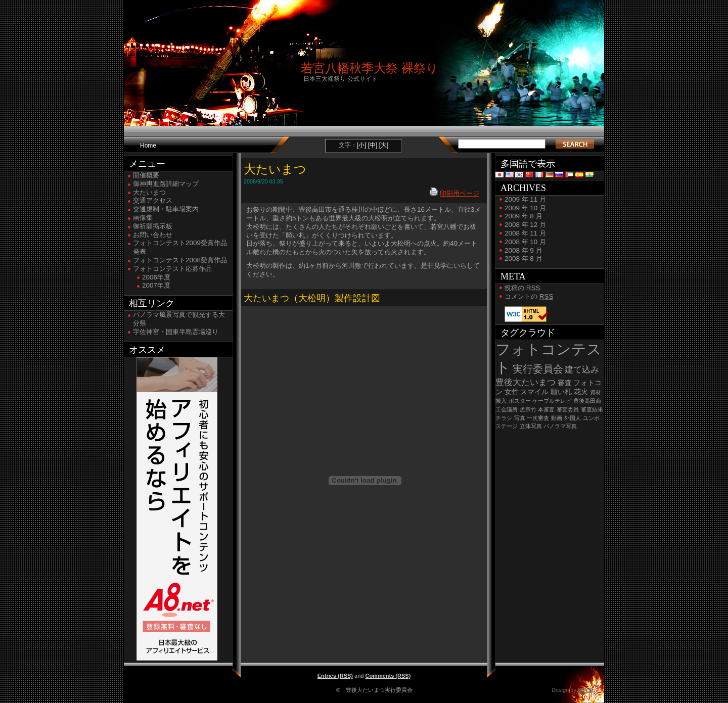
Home (148, 146)
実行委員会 (538, 369)
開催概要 (146, 175)
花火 (581, 392)
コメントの (529, 296)
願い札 (561, 392)
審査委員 (568, 409)
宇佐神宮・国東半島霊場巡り (176, 332)
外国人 (573, 418)
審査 (565, 383)
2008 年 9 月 (524, 250)
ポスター (520, 401)
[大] (384, 145)
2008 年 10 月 (525, 242)
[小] (362, 145)
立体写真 (531, 426)
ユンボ (591, 418)
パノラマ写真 (560, 426)
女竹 (512, 392)
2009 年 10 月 (525, 208)
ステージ (507, 426)
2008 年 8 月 (524, 259)
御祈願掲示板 (153, 226)
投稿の (522, 288)
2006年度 (156, 277)
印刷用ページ (460, 193)
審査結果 (592, 409)
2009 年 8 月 (524, 216)
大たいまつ (149, 192)
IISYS (585, 690)
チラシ (504, 418)
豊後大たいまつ (526, 382)
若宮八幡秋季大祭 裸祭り (370, 68)
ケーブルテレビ (552, 401)
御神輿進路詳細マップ (166, 184)
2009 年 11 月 (525, 199)
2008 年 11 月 (525, 233)
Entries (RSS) (335, 676)
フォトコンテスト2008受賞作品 (180, 260)
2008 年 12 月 (525, 225)
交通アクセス (153, 200)
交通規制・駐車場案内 (166, 209)
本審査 (546, 409)
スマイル (534, 392)
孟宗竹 (528, 409)
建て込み (582, 370)
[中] (373, 145)
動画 (557, 418)
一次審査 (538, 418)
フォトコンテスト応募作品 (172, 269)
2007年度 (156, 285)
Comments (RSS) (388, 676)
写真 (520, 418)
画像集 (143, 218)
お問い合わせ (153, 235)
